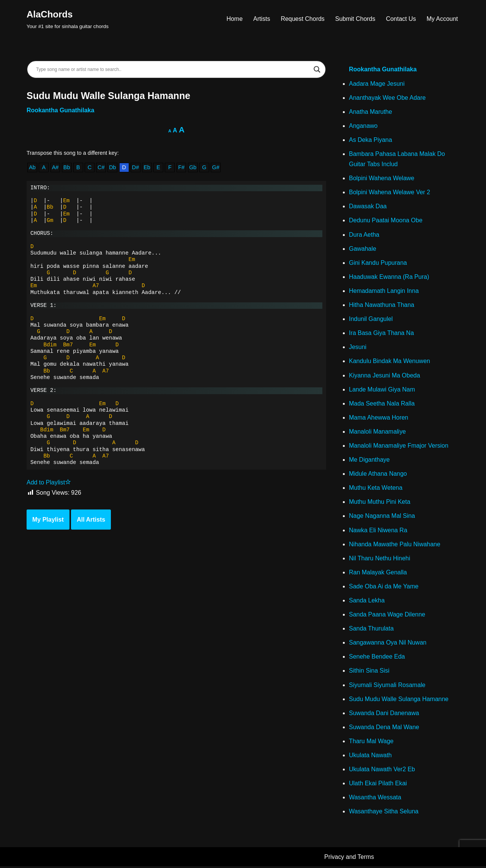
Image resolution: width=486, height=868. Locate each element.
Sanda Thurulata (371, 630)
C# (101, 168)
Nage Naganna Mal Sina (382, 517)
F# (182, 168)
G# (216, 168)
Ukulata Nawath (370, 757)
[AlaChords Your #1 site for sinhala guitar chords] (68, 19)
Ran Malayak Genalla (378, 573)
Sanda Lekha (367, 602)
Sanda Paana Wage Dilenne (387, 616)
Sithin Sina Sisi (369, 672)
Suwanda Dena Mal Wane (384, 729)
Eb (147, 168)
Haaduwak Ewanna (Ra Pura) (389, 277)
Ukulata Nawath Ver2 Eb (382, 771)
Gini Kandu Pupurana (378, 263)
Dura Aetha (364, 235)
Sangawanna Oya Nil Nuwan (388, 644)
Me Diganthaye (369, 461)
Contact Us (401, 19)
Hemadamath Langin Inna (384, 291)
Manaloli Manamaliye (377, 432)
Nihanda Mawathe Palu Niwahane (395, 545)
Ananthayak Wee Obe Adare (387, 98)
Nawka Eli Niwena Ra (378, 531)
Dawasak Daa (368, 207)
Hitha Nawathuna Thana (382, 306)
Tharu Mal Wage (371, 743)
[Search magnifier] (317, 69)
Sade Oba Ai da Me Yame (384, 587)
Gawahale (363, 249)
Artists (261, 19)
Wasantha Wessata (375, 799)
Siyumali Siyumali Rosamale (387, 686)
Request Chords (303, 19)
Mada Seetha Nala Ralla (382, 404)
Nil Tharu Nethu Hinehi (380, 559)
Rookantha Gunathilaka (61, 110)
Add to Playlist (49, 483)
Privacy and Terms (349, 859)
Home (234, 19)
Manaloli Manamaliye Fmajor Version (399, 447)
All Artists (91, 520)
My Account (442, 19)
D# (136, 168)
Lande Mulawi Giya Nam (382, 390)
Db (112, 168)
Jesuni (358, 348)
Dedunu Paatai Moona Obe (386, 221)
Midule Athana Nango (378, 475)
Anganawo (363, 126)
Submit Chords (355, 19)
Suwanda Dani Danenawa (384, 715)
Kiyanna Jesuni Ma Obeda (385, 376)
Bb (67, 168)
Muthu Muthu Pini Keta (380, 503)
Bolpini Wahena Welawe (382, 178)
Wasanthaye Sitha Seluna (384, 813)
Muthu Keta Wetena (376, 489)
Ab (32, 168)
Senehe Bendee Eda (377, 658)
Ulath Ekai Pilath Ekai (378, 785)
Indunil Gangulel (371, 320)
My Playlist (48, 520)
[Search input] (173, 69)
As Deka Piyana (371, 140)
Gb (193, 168)
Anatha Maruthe (371, 112)
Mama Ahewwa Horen (379, 418)
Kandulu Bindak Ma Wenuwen (390, 362)
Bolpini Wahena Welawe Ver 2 (390, 193)
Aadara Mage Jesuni (377, 84)
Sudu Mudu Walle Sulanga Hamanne (399, 701)
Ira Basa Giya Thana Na (381, 334)
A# (55, 168)
